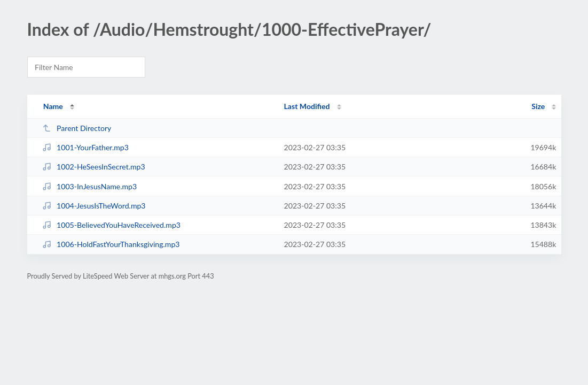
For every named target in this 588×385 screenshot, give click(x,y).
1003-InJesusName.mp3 (90, 186)
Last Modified (307, 106)
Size (538, 106)
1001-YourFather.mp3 (85, 147)
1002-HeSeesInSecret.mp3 (94, 167)
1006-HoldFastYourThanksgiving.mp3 (111, 244)
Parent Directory (77, 128)
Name (53, 106)
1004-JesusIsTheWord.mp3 (94, 206)
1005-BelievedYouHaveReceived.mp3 (111, 225)
